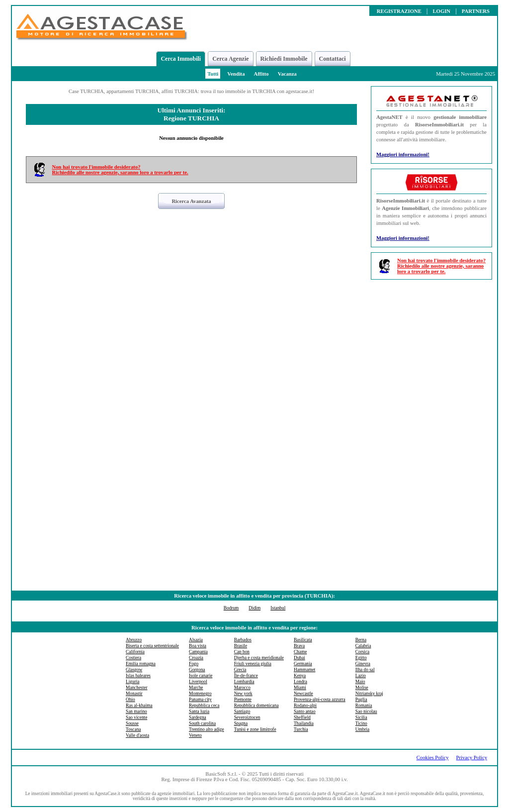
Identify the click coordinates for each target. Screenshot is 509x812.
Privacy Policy (472, 758)
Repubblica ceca (204, 706)
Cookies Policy (433, 758)
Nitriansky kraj (369, 694)
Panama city (200, 700)
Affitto (261, 74)
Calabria (363, 646)
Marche (196, 688)
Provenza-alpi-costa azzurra (320, 700)
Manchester (137, 688)
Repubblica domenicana (256, 706)
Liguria (132, 682)
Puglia (361, 700)
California (135, 652)
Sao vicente (136, 717)
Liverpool (198, 682)
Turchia (301, 729)
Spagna (241, 723)
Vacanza (287, 74)
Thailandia (304, 723)
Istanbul (278, 608)
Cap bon (242, 652)
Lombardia (244, 682)
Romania (364, 706)
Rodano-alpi (305, 706)
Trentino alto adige (207, 729)
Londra (300, 682)
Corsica (363, 652)
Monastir (134, 694)
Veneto (195, 735)
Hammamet (305, 670)
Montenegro (200, 694)
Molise (362, 688)
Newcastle (303, 694)
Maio (360, 682)
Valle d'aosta (137, 735)
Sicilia (361, 717)
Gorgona (197, 670)
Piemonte (243, 700)
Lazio (361, 676)
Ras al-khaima (139, 706)
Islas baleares (138, 676)
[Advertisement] (431, 436)
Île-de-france (246, 676)
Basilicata (303, 640)
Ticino (361, 723)
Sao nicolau (366, 711)
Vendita (236, 74)
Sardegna (198, 717)
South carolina (202, 723)
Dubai (299, 658)
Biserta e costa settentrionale (152, 646)
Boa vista (198, 646)
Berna (361, 640)
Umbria (363, 729)
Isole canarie (201, 676)
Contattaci (333, 59)
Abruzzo (134, 640)
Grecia (240, 670)
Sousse (132, 723)
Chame (300, 652)
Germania (303, 664)
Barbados (243, 640)
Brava (299, 646)
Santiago (242, 711)
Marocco (242, 688)
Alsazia (196, 640)
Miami (300, 688)
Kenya (300, 676)
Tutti (213, 74)
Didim (254, 608)
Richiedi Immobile (284, 59)
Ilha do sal (365, 670)
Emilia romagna (141, 664)
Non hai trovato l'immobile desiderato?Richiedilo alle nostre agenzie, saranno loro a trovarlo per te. (120, 170)
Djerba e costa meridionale (259, 658)
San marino (136, 711)
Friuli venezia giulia (253, 664)
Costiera (133, 658)
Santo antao (305, 711)
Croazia (196, 658)
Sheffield (302, 717)
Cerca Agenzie (230, 59)
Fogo (194, 664)
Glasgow (134, 670)
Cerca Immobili (181, 59)
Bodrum (231, 608)
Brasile (241, 646)
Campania (198, 652)
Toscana (133, 729)
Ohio (130, 700)
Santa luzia (199, 711)
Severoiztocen (247, 717)
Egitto (361, 658)
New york (243, 694)
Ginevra (363, 664)
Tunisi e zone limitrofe (255, 729)
